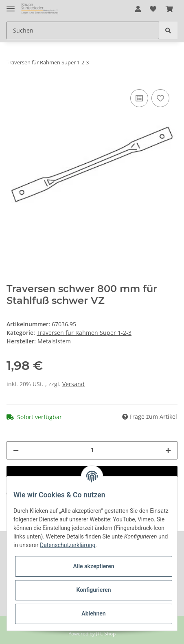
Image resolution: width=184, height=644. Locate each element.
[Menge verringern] (16, 450)
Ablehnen (93, 613)
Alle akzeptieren (93, 566)
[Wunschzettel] (153, 9)
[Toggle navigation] (11, 5)
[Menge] (92, 450)
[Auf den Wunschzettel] (160, 98)
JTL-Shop (106, 634)
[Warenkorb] (169, 9)
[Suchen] (83, 30)
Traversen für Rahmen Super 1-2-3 (84, 333)
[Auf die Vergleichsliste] (139, 98)
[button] (138, 9)
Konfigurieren (93, 590)
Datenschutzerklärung (68, 545)
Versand (73, 384)
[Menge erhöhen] (168, 450)
